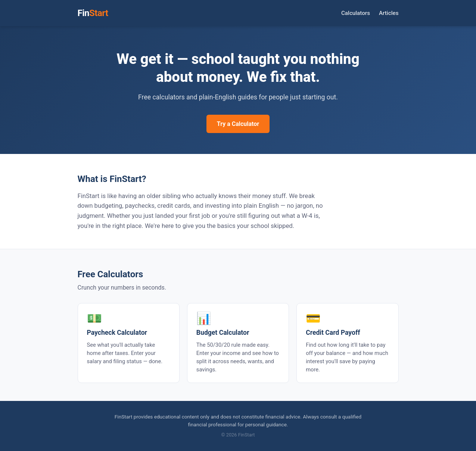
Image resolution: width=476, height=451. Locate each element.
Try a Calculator (238, 124)
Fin (93, 13)
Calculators (356, 13)
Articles (389, 13)
